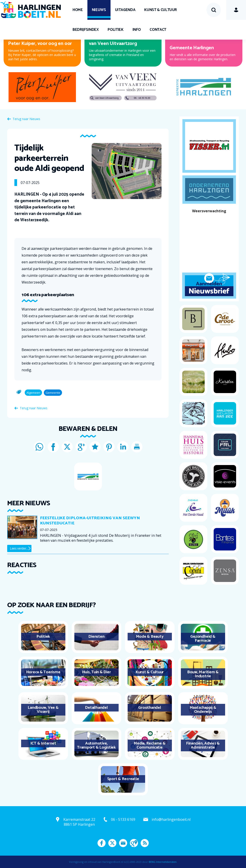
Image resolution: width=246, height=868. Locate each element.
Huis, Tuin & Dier (96, 672)
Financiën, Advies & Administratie (203, 745)
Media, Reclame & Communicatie (150, 745)
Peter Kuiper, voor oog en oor (40, 44)
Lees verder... (19, 548)
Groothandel (150, 708)
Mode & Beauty (150, 637)
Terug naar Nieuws (26, 119)
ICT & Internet (43, 743)
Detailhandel (96, 708)
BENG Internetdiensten (163, 862)
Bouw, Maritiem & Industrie (203, 674)
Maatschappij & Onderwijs (203, 710)
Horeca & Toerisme (43, 672)
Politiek (115, 30)
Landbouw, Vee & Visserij (43, 710)
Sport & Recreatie (123, 779)
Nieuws (99, 10)
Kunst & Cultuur (161, 10)
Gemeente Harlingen (192, 48)
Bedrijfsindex (86, 30)
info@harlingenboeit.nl (171, 819)
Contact (158, 30)
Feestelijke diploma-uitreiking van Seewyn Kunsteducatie (90, 521)
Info (137, 30)
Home (78, 10)
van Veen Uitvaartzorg (113, 44)
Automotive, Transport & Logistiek (96, 745)
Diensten (96, 637)
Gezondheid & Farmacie (203, 639)
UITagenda (125, 10)
